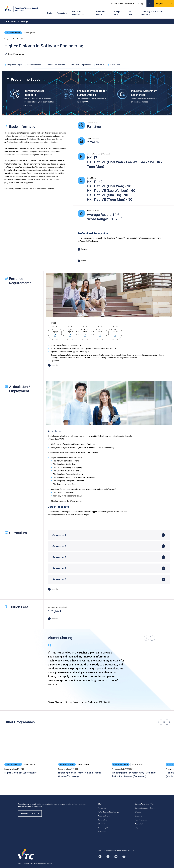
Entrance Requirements (54, 61)
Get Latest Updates (31, 811)
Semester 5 (59, 575)
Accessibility (139, 820)
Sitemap (138, 808)
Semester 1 (59, 531)
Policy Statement (141, 816)
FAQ (136, 824)
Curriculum (99, 61)
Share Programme (14, 50)
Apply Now (161, 3)
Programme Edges (13, 61)
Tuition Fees (114, 61)
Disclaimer (139, 812)
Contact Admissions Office (144, 800)
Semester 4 (59, 564)
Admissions (62, 10)
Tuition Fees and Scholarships (109, 808)
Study (49, 10)
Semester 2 (59, 542)
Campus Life (118, 10)
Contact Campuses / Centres (145, 804)
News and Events (101, 10)
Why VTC (131, 10)
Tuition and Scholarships (78, 10)
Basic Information (33, 61)
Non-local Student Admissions (120, 3)
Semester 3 (59, 553)
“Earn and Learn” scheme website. (42, 185)
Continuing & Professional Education (152, 10)
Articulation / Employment (79, 61)
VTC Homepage (104, 828)
